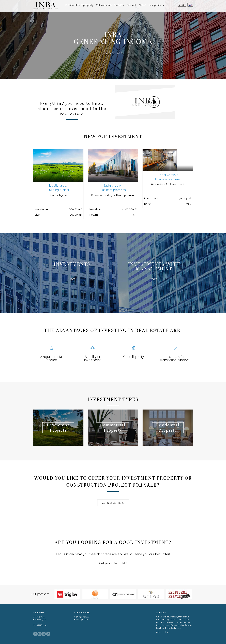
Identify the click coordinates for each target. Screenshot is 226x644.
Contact (131, 5)
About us (161, 613)
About (142, 5)
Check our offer (113, 53)
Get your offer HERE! (113, 563)
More (72, 279)
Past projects (156, 5)
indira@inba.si (82, 620)
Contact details (82, 613)
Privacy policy (162, 632)
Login (182, 5)
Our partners (40, 594)
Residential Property (168, 428)
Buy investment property (79, 5)
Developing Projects (58, 428)
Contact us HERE (113, 503)
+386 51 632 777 (82, 617)
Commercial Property (113, 428)
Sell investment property (110, 5)
